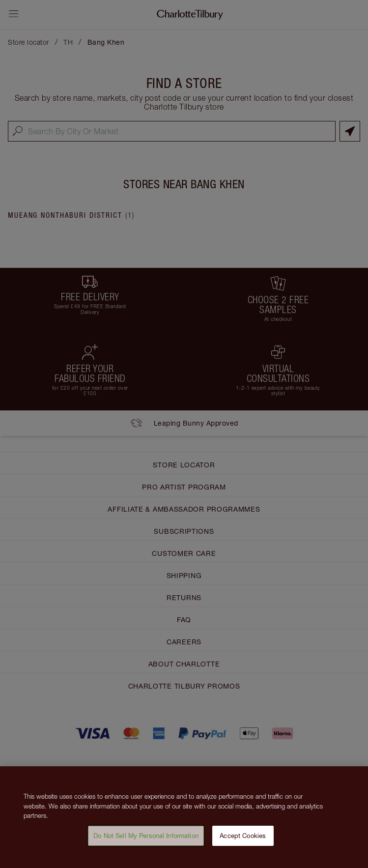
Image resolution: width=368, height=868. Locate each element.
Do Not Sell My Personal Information (146, 841)
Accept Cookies (243, 841)
